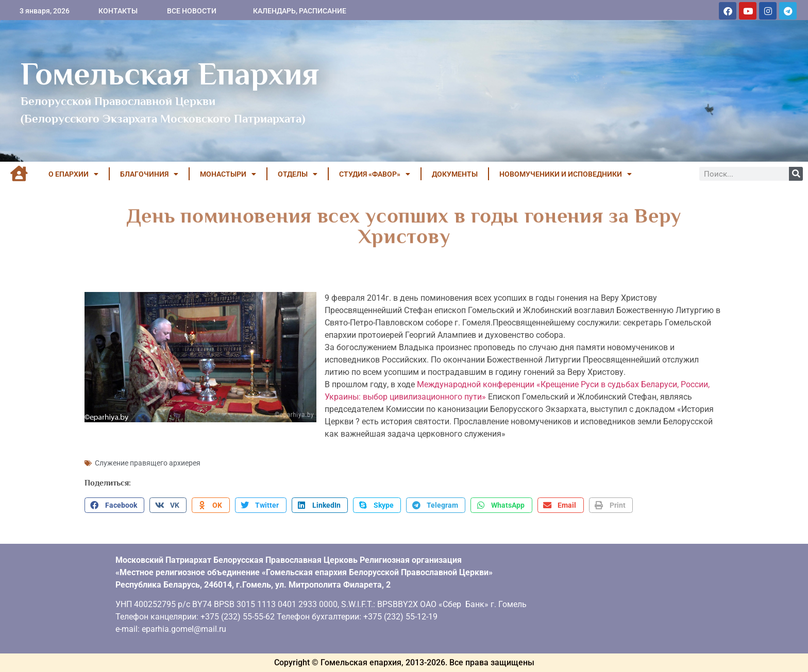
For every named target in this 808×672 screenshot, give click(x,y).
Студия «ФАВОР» (375, 174)
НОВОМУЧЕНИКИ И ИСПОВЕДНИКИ (566, 174)
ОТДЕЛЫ (298, 174)
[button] (114, 505)
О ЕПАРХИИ (73, 174)
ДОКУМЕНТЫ (455, 174)
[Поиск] (796, 174)
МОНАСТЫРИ (228, 174)
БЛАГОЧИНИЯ (149, 174)
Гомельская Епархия (170, 74)
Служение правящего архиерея (148, 463)
